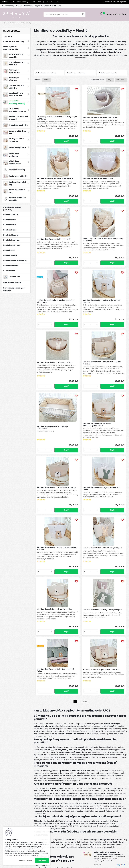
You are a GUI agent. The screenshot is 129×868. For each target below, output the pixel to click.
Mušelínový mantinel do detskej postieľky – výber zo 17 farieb (49, 118)
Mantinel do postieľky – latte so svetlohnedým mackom (49, 321)
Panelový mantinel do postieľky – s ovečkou (96, 524)
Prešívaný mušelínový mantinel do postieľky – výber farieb (49, 252)
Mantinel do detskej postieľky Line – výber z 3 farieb (64, 523)
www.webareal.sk (73, 866)
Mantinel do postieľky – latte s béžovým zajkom (49, 457)
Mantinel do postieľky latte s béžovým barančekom (79, 326)
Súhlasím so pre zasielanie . (104, 801)
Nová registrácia (121, 2)
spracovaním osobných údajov (103, 800)
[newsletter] (119, 796)
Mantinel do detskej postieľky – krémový (80, 186)
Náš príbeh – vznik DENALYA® (45, 6)
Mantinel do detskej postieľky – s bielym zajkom (111, 458)
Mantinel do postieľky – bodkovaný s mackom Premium (80, 253)
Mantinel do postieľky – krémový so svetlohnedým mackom (109, 322)
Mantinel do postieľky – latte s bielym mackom (49, 391)
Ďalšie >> (84, 559)
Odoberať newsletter (26, 797)
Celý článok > (73, 732)
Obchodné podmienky (13, 6)
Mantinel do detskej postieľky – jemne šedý (80, 118)
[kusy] (41, 148)
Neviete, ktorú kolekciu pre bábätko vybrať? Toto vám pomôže (55, 718)
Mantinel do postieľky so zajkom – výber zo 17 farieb (78, 392)
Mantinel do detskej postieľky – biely (49, 186)
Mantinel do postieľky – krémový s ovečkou (77, 457)
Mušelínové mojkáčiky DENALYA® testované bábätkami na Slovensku (108, 711)
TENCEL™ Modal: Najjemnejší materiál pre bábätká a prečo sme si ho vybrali (109, 748)
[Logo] (16, 14)
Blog (59, 6)
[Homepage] (2, 6)
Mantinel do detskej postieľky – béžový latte (111, 119)
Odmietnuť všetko (25, 861)
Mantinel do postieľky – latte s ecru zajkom (111, 253)
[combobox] (110, 80)
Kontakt (28, 6)
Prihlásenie (108, 2)
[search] (83, 15)
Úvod (5, 23)
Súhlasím (42, 861)
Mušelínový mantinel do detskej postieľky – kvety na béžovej (112, 186)
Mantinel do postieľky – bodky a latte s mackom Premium (112, 391)
